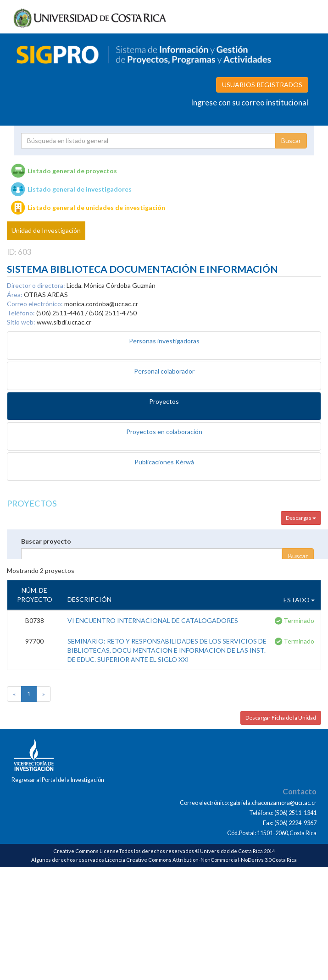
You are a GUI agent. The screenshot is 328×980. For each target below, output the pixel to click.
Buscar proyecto (46, 541)
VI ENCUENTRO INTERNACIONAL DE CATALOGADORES (153, 620)
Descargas (301, 518)
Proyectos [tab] (164, 401)
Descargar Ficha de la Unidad (281, 718)
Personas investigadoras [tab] (164, 341)
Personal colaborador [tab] (164, 371)
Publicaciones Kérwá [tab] (164, 462)
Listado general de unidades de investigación (96, 207)
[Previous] (14, 694)
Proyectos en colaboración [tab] (164, 432)
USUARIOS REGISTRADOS (262, 85)
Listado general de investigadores (80, 189)
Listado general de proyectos (72, 171)
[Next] (44, 694)
